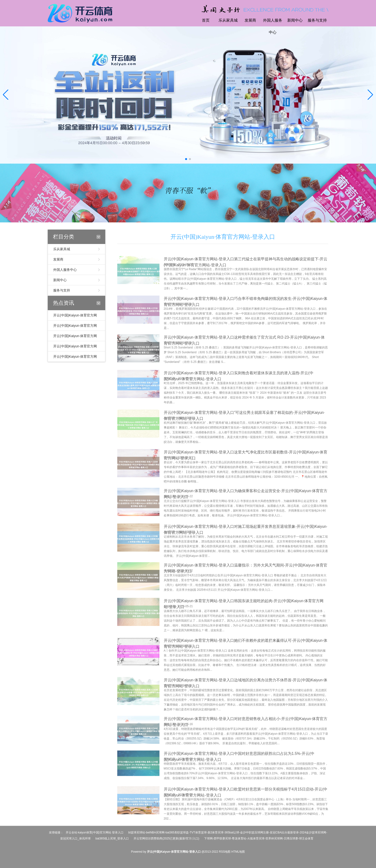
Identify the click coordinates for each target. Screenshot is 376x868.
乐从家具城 (228, 20)
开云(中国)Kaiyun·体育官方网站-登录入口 (223, 237)
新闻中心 (295, 20)
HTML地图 (238, 852)
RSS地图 (225, 852)
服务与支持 (317, 20)
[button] (370, 95)
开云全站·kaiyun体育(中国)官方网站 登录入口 (95, 832)
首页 (206, 20)
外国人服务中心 (273, 26)
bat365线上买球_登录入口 (112, 838)
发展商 (250, 20)
